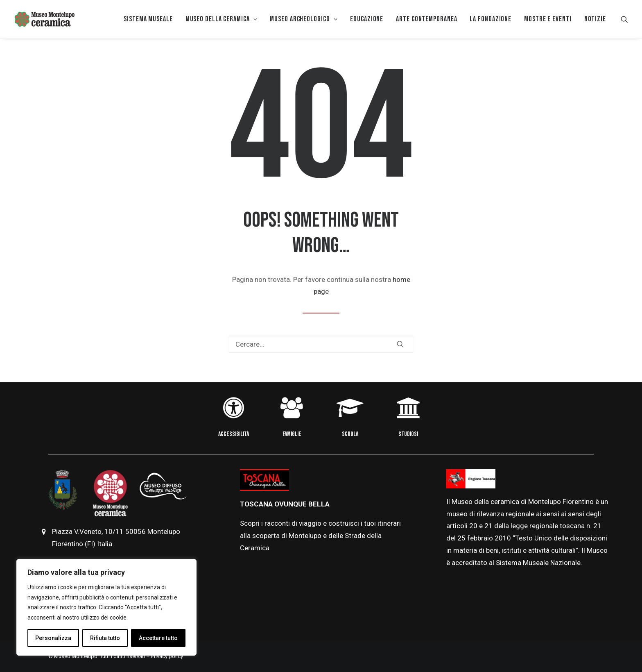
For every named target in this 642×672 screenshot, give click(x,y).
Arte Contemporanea (426, 19)
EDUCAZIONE (367, 19)
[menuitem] (148, 19)
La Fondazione (491, 19)
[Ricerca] (321, 344)
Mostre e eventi (548, 19)
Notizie (595, 19)
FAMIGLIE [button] (292, 434)
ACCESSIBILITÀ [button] (234, 434)
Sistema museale (148, 19)
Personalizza (53, 638)
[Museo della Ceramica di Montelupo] (44, 19)
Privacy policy (167, 656)
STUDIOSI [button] (408, 434)
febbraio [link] (481, 538)
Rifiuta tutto (105, 638)
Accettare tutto (158, 638)
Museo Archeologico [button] (304, 19)
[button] (624, 19)
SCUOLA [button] (350, 434)
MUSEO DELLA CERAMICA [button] (222, 19)
